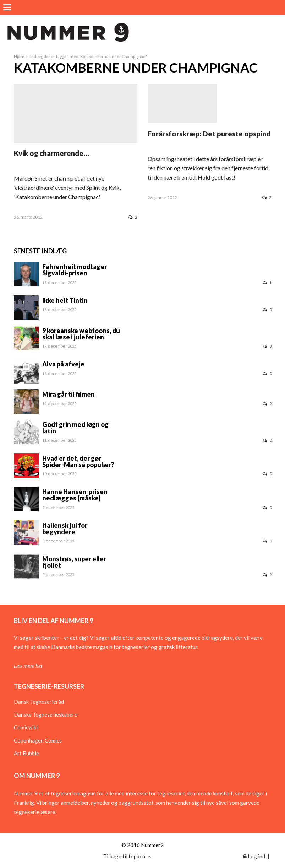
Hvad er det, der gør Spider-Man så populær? (78, 461)
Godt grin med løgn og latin (75, 428)
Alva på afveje (63, 364)
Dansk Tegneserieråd (39, 702)
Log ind (254, 856)
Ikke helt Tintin (65, 300)
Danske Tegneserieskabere (46, 714)
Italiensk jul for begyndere (65, 529)
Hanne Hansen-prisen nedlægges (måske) (75, 495)
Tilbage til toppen (127, 856)
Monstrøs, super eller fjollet (74, 562)
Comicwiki (26, 727)
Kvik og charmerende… (51, 153)
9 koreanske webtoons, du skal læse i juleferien (81, 334)
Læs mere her (28, 666)
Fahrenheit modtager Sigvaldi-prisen (75, 270)
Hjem (19, 56)
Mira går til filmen (68, 394)
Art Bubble (26, 753)
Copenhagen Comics (38, 740)
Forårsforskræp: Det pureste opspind (209, 134)
